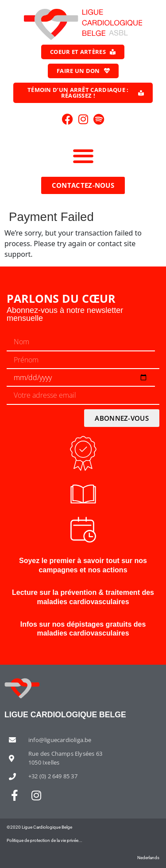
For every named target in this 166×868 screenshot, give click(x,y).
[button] (83, 156)
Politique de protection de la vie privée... (44, 840)
